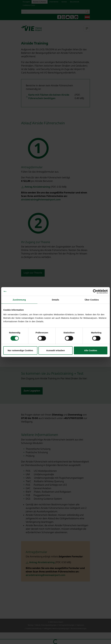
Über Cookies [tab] (92, 300)
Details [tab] (55, 300)
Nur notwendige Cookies (20, 350)
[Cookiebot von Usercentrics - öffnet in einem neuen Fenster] (95, 291)
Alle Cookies (91, 350)
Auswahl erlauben (55, 350)
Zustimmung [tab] (19, 300)
